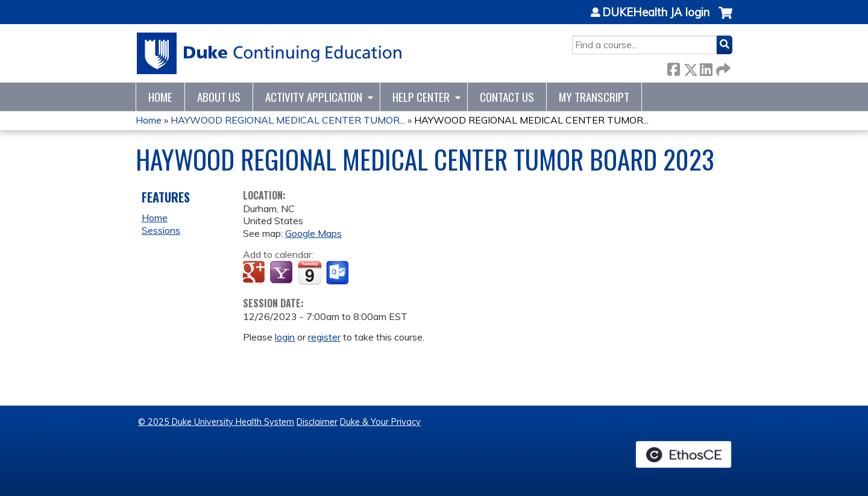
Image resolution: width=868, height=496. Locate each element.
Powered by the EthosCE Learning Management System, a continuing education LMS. (684, 454)
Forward (722, 67)
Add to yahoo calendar (282, 273)
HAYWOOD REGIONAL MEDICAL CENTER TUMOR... (288, 120)
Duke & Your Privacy (380, 422)
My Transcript (594, 97)
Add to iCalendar (310, 272)
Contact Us (507, 97)
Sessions (161, 230)
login (285, 337)
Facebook (673, 67)
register (324, 337)
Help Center (421, 97)
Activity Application (314, 97)
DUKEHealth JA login (656, 13)
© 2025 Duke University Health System (216, 422)
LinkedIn (706, 67)
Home (160, 97)
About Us (219, 97)
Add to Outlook (338, 273)
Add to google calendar (255, 273)
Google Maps (313, 233)
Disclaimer (317, 422)
